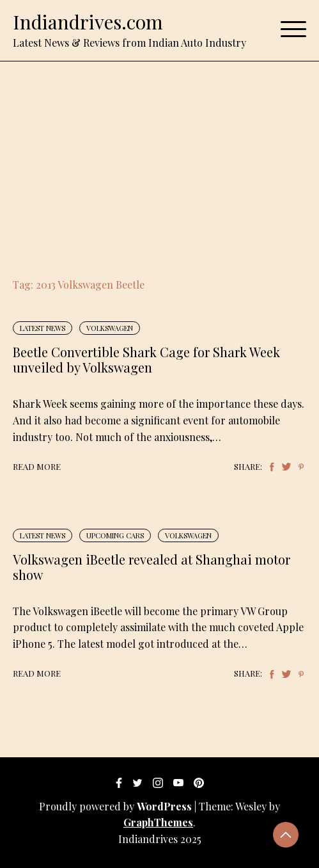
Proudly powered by (117, 806)
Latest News (43, 328)
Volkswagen (110, 328)
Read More (37, 466)
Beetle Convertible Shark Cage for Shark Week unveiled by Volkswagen (146, 359)
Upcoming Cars (115, 535)
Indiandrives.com (88, 22)
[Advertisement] (159, 157)
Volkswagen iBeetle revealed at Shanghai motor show (152, 567)
